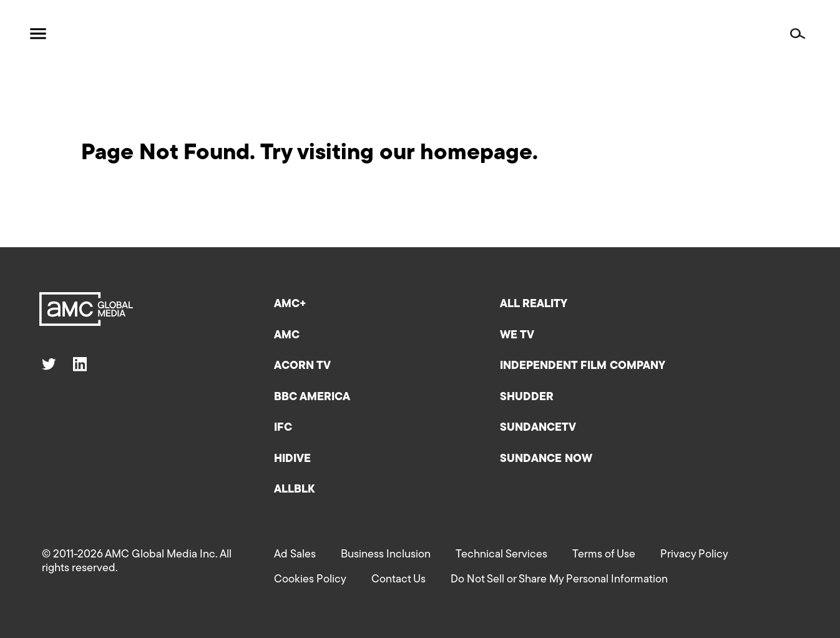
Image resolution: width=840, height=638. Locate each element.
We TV (517, 336)
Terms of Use (604, 555)
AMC (287, 336)
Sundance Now (546, 459)
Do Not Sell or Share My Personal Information (559, 580)
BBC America (312, 397)
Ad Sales (295, 555)
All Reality (534, 304)
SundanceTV (538, 428)
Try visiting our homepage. (399, 154)
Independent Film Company (583, 366)
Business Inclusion (386, 555)
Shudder (527, 397)
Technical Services (501, 555)
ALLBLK (294, 490)
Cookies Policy (310, 580)
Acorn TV (302, 366)
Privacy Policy (694, 555)
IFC (283, 428)
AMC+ (290, 304)
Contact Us (398, 580)
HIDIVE (292, 459)
